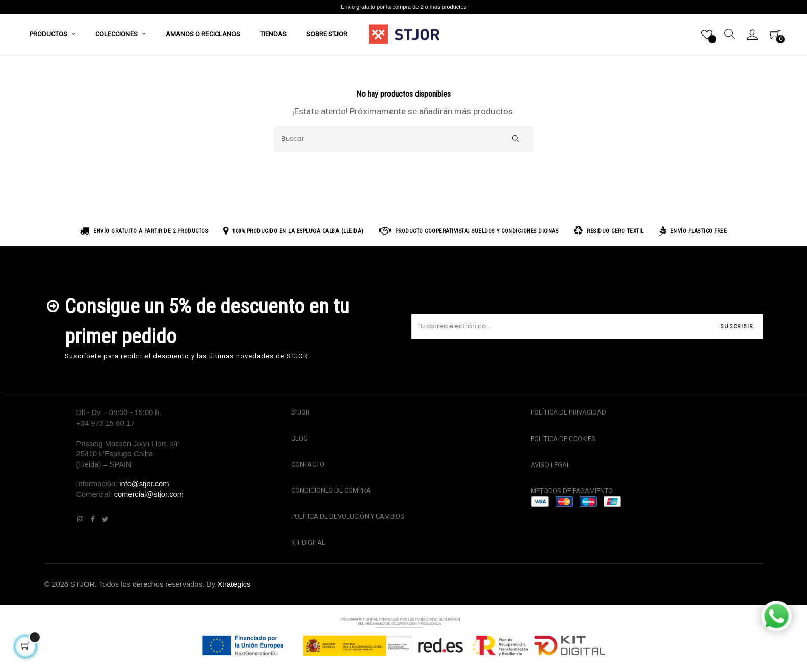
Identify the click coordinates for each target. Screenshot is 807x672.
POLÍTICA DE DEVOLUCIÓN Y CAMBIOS (348, 518)
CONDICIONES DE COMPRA (331, 492)
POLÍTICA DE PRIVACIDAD (568, 414)
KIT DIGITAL (308, 544)
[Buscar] (404, 140)
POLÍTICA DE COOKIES (563, 440)
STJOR (301, 414)
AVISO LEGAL (551, 466)
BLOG (300, 439)
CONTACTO (308, 465)
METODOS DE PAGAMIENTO (572, 492)
